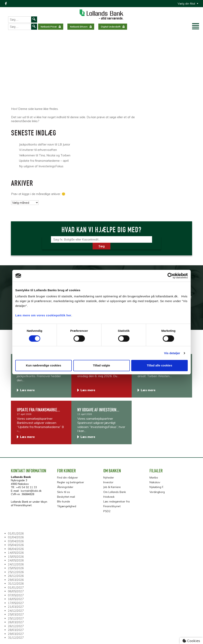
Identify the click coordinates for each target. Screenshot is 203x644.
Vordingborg (157, 492)
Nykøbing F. (157, 487)
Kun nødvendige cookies (44, 365)
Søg (102, 246)
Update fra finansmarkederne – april (44, 161)
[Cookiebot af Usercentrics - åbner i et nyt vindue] (170, 276)
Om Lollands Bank (115, 492)
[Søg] (101, 240)
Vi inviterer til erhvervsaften (38, 150)
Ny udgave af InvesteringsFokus (41, 166)
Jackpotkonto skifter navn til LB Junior (45, 144)
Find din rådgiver (68, 477)
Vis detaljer (172, 353)
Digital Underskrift (111, 27)
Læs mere (27, 390)
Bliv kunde (64, 501)
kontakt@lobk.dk (31, 491)
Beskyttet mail (66, 497)
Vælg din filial (186, 4)
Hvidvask (109, 497)
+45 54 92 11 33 (26, 487)
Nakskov (155, 482)
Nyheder (109, 477)
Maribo (154, 477)
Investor (108, 482)
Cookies (191, 641)
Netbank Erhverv (79, 27)
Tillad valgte (101, 365)
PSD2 (107, 511)
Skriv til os (64, 492)
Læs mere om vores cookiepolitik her (43, 315)
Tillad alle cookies (159, 365)
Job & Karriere (112, 487)
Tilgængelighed (67, 506)
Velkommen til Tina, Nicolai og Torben (45, 155)
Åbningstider (65, 487)
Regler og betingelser (71, 482)
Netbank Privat (49, 27)
